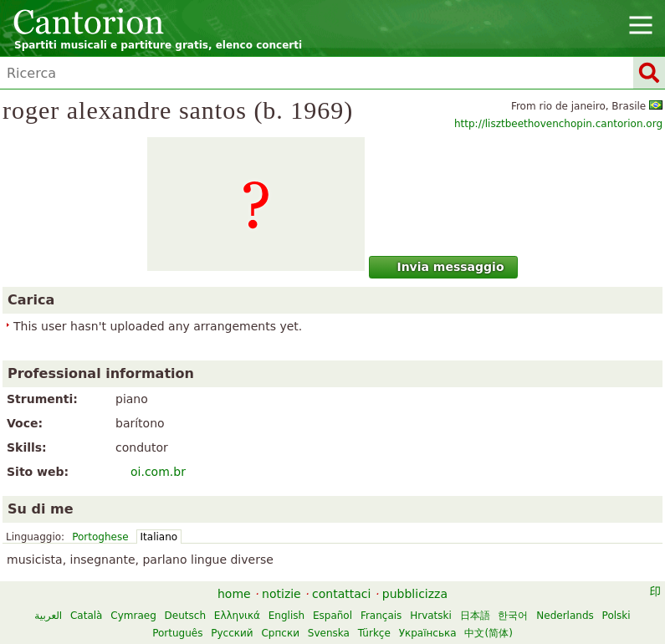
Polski (616, 616)
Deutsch (185, 616)
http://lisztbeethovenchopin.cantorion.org (558, 124)
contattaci (341, 594)
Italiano (159, 537)
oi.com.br (158, 472)
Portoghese (100, 537)
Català (86, 616)
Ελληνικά (237, 616)
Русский (232, 633)
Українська (428, 633)
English (286, 616)
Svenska (329, 633)
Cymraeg (133, 616)
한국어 (513, 616)
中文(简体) (488, 633)
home (234, 594)
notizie (281, 594)
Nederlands (565, 616)
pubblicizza (415, 594)
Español (332, 616)
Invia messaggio (441, 267)
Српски (280, 633)
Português (177, 633)
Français (381, 616)
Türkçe (374, 633)
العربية (48, 616)
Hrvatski (431, 616)
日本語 (475, 616)
